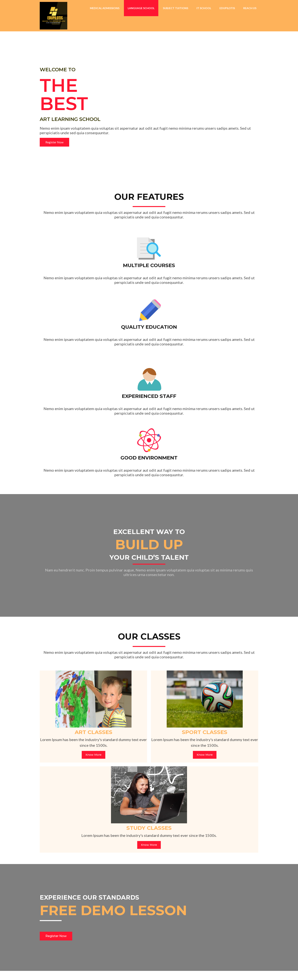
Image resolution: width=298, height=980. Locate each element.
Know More (75, 620)
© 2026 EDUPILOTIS (58, 971)
